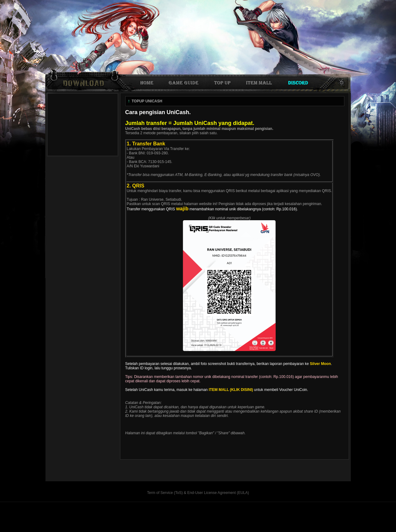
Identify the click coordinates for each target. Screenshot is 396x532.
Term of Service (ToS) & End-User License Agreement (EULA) (198, 493)
